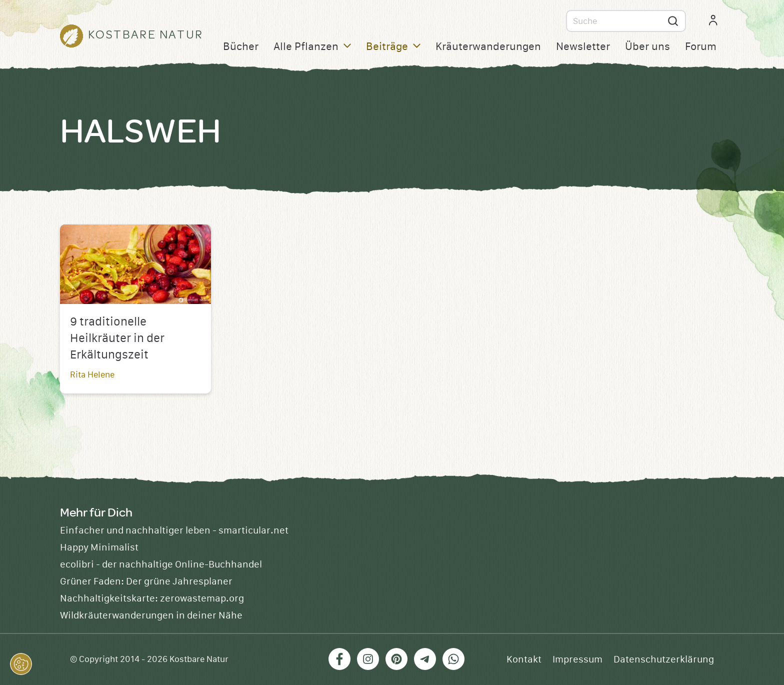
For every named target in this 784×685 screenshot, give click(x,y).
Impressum (577, 659)
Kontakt (524, 659)
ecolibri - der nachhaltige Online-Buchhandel (161, 564)
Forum (701, 47)
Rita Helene (92, 375)
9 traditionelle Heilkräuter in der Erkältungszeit (117, 338)
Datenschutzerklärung (664, 659)
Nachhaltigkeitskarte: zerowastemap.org (152, 598)
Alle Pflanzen (312, 47)
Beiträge (393, 47)
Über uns (647, 47)
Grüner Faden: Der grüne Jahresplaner (146, 581)
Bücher (241, 47)
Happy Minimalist (99, 547)
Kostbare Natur (199, 659)
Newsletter (583, 47)
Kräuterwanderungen (488, 47)
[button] (21, 664)
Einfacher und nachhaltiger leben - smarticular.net (174, 530)
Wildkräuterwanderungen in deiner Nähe (151, 615)
